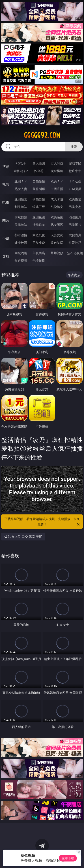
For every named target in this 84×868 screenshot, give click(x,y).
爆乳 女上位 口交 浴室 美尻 (23, 537)
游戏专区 (75, 163)
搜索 (74, 147)
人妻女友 (57, 235)
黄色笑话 (57, 243)
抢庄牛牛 (75, 171)
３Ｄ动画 (75, 181)
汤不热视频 (75, 253)
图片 (6, 220)
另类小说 (39, 243)
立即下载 (68, 858)
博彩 (6, 166)
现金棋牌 (57, 171)
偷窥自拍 (21, 217)
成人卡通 (57, 199)
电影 (6, 202)
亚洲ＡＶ (21, 181)
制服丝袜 (21, 207)
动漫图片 (75, 217)
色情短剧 (39, 261)
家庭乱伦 (39, 235)
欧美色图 (57, 217)
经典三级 (39, 207)
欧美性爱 (75, 199)
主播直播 (57, 189)
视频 (6, 184)
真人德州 (39, 163)
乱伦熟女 (57, 207)
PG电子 (21, 163)
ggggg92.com (42, 135)
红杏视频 (21, 261)
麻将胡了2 (21, 171)
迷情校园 (21, 243)
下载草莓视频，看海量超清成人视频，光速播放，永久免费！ (43, 522)
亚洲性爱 (21, 199)
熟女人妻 (21, 189)
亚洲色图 (39, 217)
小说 (6, 238)
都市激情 (21, 235)
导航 (6, 256)
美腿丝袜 (21, 225)
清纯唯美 (39, 225)
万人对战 (57, 163)
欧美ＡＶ (57, 181)
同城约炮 (21, 253)
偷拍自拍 (39, 199)
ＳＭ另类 (75, 189)
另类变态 (75, 207)
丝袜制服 (39, 189)
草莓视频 (57, 253)
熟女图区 (57, 225)
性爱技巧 (75, 243)
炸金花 (39, 171)
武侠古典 (75, 235)
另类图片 (75, 225)
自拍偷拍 (39, 181)
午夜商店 (39, 253)
